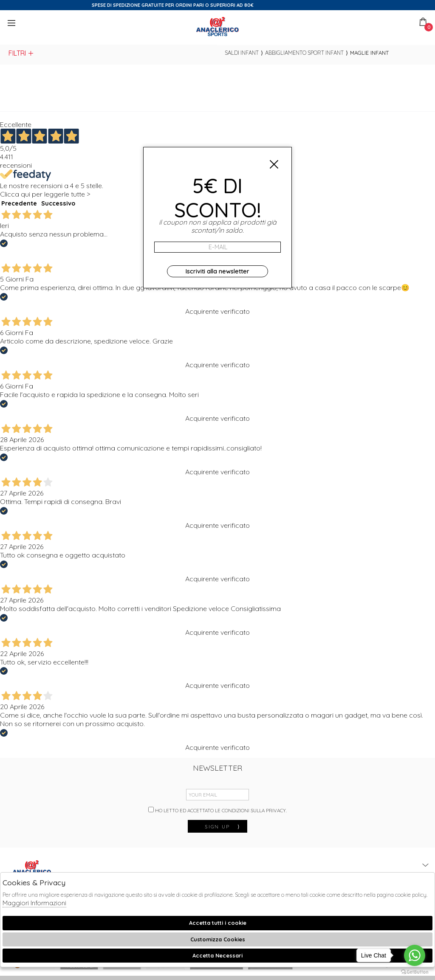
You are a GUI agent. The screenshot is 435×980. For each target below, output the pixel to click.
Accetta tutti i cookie (218, 923)
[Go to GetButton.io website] (415, 972)
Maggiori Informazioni (34, 903)
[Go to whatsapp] (415, 955)
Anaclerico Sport (217, 27)
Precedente (19, 203)
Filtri (21, 53)
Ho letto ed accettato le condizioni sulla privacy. (217, 810)
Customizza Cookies (218, 939)
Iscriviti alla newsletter (217, 271)
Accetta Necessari (217, 955)
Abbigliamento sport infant (304, 53)
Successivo (58, 203)
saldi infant (242, 53)
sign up (223, 827)
